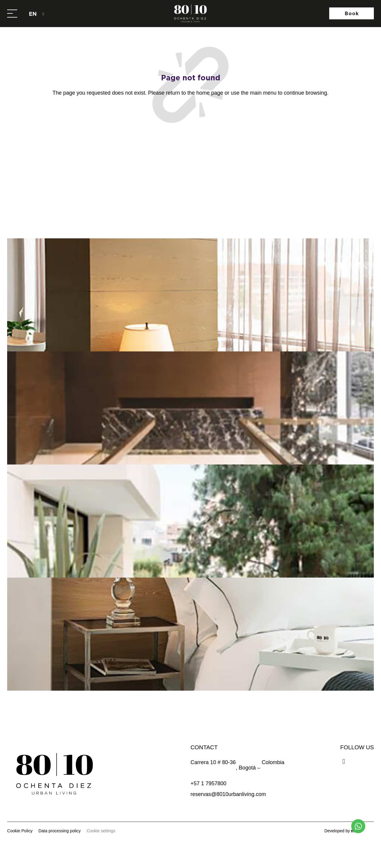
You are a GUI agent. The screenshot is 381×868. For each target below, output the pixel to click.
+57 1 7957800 (209, 783)
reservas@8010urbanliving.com (228, 794)
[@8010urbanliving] (159, 210)
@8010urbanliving (196, 210)
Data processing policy (60, 831)
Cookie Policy (20, 831)
